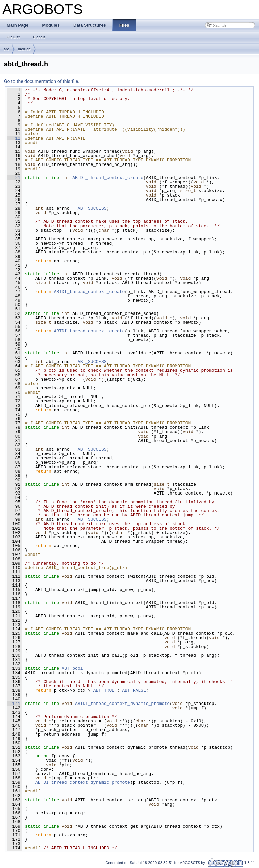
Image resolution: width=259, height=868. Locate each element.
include (24, 49)
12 (14, 138)
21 (14, 178)
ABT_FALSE (134, 690)
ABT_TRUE (104, 690)
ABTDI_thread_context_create (108, 178)
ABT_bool (72, 668)
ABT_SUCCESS (92, 208)
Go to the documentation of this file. (42, 81)
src (7, 49)
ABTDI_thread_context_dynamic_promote (122, 704)
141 (14, 704)
